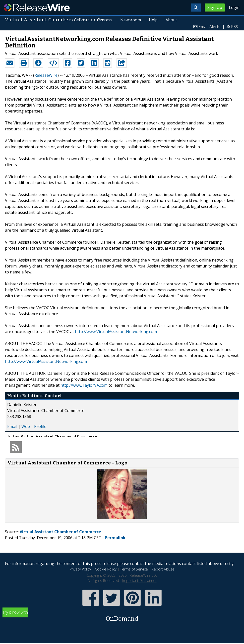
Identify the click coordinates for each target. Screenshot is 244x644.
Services (82, 20)
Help (153, 20)
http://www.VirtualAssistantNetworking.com (116, 332)
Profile (40, 426)
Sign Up (215, 7)
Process (105, 20)
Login (234, 7)
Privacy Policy (80, 569)
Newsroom (131, 20)
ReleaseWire (37, 7)
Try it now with (122, 616)
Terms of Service (134, 569)
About (171, 20)
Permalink (115, 538)
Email (12, 426)
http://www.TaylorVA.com (84, 385)
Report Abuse (163, 569)
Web (26, 426)
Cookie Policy (106, 569)
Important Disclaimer (139, 581)
